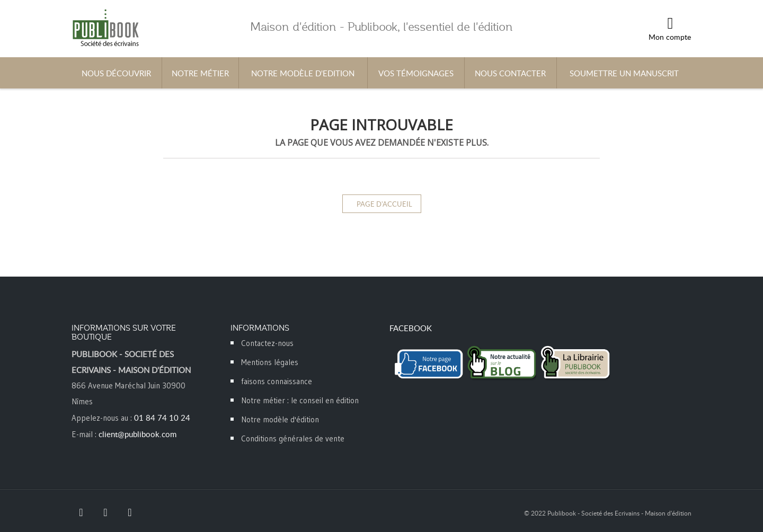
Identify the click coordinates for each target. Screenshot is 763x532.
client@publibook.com (137, 434)
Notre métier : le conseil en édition (300, 400)
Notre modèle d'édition (280, 419)
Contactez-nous (267, 343)
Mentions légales (270, 362)
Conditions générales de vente (293, 438)
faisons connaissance (277, 381)
